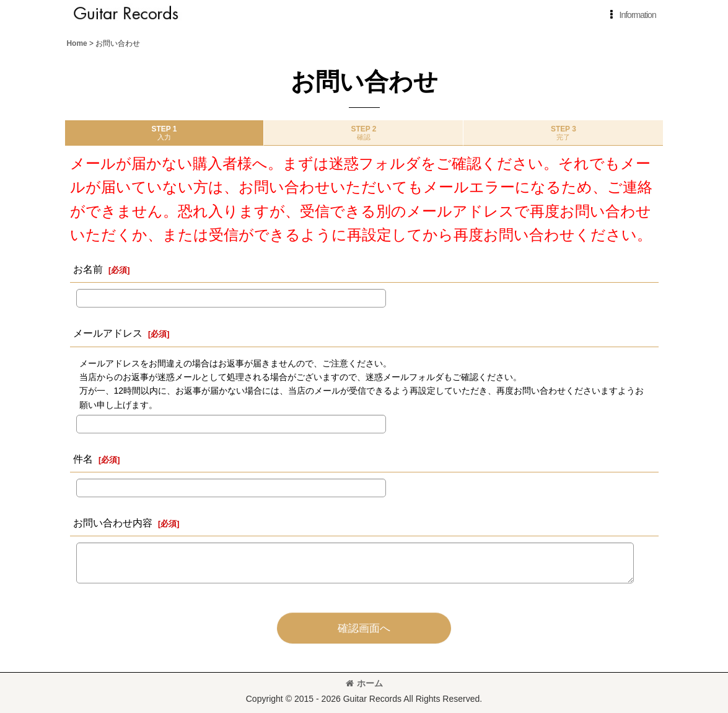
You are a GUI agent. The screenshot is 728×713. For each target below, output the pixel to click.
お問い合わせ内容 (113, 523)
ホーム (364, 683)
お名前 (88, 269)
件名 (83, 459)
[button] (631, 15)
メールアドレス (108, 333)
